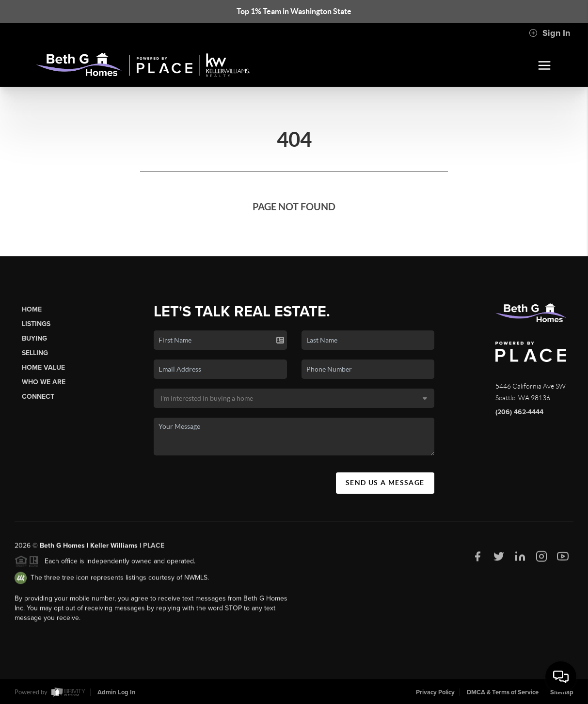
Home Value (43, 368)
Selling (35, 353)
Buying (34, 338)
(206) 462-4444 (519, 412)
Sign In (549, 33)
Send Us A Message (385, 483)
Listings (36, 324)
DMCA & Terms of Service (503, 692)
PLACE (154, 548)
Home (32, 309)
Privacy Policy (435, 692)
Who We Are (44, 382)
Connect (38, 397)
